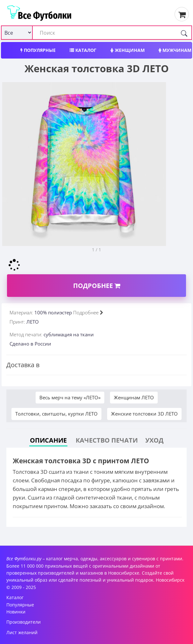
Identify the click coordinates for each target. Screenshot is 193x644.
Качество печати (107, 440)
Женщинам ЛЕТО (134, 397)
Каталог (83, 50)
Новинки (16, 612)
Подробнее (97, 286)
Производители (24, 622)
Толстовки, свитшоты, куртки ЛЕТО (56, 414)
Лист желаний (22, 632)
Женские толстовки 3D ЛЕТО (144, 414)
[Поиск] (184, 33)
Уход (154, 440)
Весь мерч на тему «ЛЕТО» (70, 397)
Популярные (38, 50)
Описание (48, 440)
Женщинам (128, 50)
